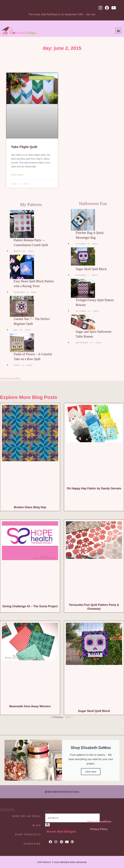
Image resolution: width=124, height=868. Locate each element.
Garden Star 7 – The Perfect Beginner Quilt (32, 321)
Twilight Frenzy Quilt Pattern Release (95, 302)
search (49, 811)
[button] (118, 31)
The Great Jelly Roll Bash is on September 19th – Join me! (62, 14)
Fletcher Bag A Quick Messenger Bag (90, 235)
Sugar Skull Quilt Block (91, 269)
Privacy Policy (99, 829)
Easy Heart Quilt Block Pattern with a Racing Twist (34, 284)
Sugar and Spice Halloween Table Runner (94, 334)
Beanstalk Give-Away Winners (30, 706)
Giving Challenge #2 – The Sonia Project (30, 606)
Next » (69, 717)
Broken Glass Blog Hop (30, 507)
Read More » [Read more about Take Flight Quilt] (18, 175)
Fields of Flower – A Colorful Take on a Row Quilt (33, 357)
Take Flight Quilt (24, 147)
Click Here (91, 772)
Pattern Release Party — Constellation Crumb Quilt (31, 243)
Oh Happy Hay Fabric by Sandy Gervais (94, 488)
